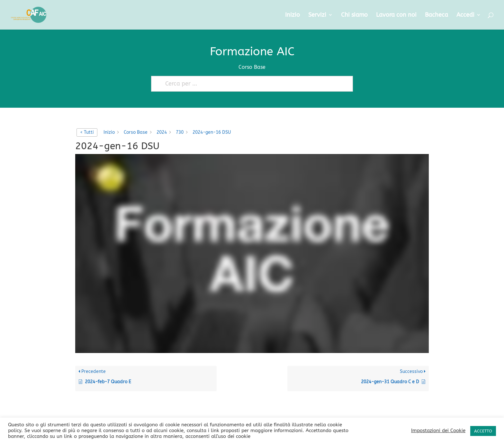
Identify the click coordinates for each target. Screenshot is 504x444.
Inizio (292, 15)
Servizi (317, 15)
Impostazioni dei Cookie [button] (438, 431)
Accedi (465, 15)
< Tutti (87, 132)
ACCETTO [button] (483, 431)
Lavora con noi (396, 15)
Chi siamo (354, 15)
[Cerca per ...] (249, 84)
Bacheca (437, 15)
